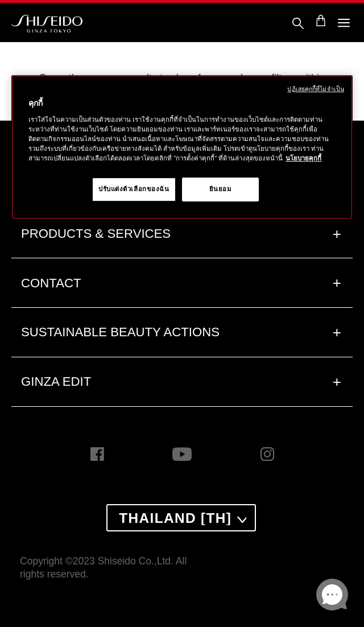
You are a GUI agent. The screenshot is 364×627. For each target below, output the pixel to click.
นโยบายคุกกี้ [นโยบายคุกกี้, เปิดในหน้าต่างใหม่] (303, 158)
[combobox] (181, 518)
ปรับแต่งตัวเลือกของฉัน (134, 189)
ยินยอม (221, 189)
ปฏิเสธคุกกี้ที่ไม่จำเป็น (316, 89)
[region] (182, 147)
